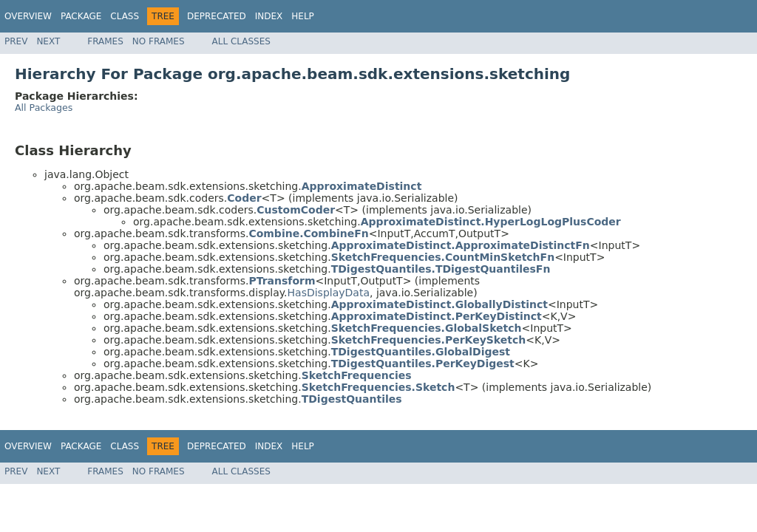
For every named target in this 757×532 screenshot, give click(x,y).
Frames (105, 41)
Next (48, 41)
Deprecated (217, 16)
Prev (16, 41)
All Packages (44, 108)
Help (303, 16)
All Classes (241, 41)
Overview (28, 16)
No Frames (159, 41)
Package (81, 16)
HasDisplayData (329, 293)
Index (269, 16)
